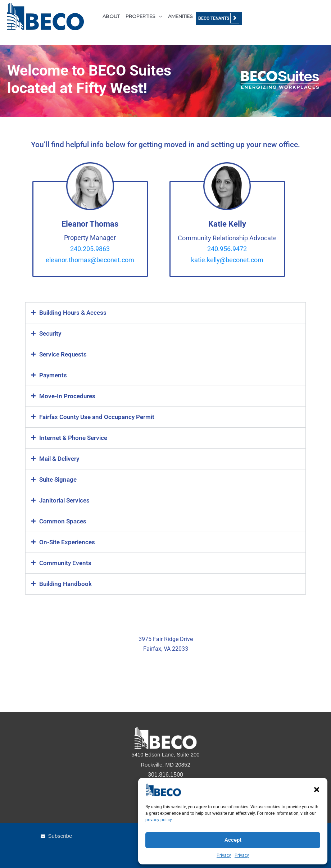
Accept (233, 840)
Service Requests (63, 354)
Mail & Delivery (59, 459)
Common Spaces (63, 521)
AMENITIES (180, 16)
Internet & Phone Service (73, 438)
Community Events (65, 563)
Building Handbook (65, 584)
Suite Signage (58, 480)
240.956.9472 (227, 249)
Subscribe (60, 836)
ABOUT (111, 16)
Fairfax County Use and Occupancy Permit (97, 417)
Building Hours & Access (73, 313)
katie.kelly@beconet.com (227, 260)
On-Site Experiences (67, 542)
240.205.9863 (90, 249)
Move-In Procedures (67, 396)
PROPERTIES (140, 16)
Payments (53, 375)
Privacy (224, 855)
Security (50, 333)
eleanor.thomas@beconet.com (90, 260)
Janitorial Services (64, 500)
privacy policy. (159, 820)
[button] (317, 790)
